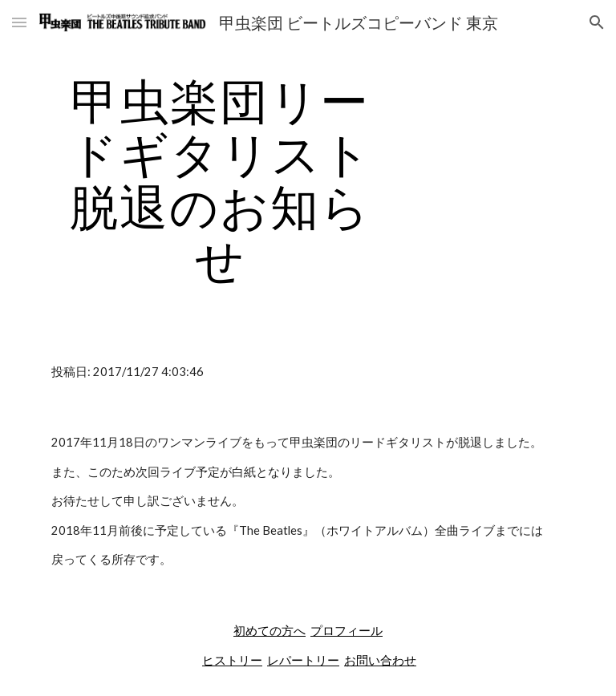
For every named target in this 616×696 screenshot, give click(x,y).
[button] (19, 22)
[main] (220, 180)
